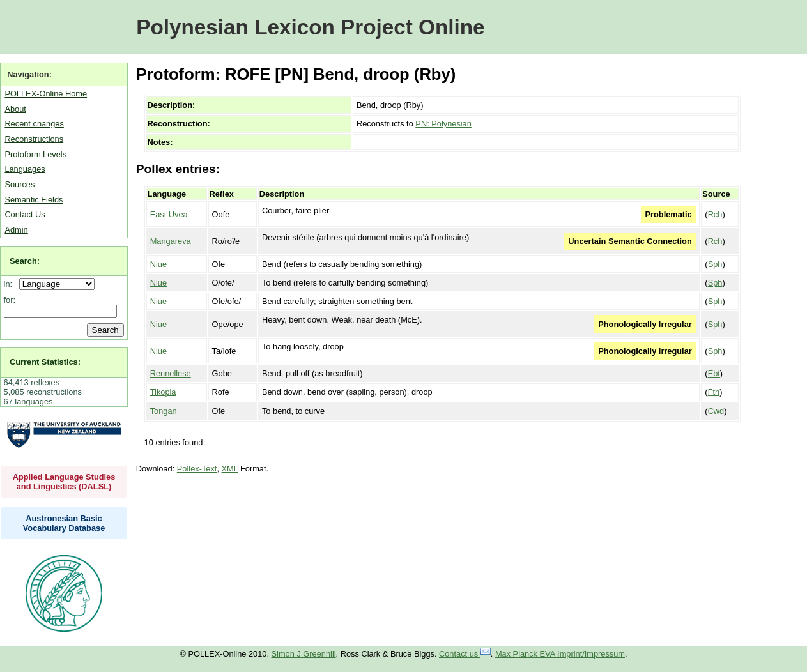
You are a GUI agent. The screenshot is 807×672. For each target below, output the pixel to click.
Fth (714, 392)
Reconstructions (34, 139)
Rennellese (171, 373)
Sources (19, 184)
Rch (715, 214)
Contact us (465, 654)
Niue (158, 264)
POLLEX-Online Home (46, 94)
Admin (16, 230)
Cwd (716, 411)
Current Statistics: (45, 362)
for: (10, 300)
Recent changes (34, 124)
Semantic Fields (34, 200)
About (15, 109)
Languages (25, 169)
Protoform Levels (35, 154)
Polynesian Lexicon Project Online (310, 27)
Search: (25, 261)
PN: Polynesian (443, 124)
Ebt (714, 373)
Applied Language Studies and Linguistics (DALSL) (64, 482)
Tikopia (163, 392)
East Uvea (169, 214)
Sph (715, 264)
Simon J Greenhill (304, 654)
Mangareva (171, 241)
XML (230, 469)
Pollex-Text (197, 469)
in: (11, 284)
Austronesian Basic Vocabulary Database (64, 523)
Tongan (164, 411)
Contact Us (25, 214)
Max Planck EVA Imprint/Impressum (560, 654)
